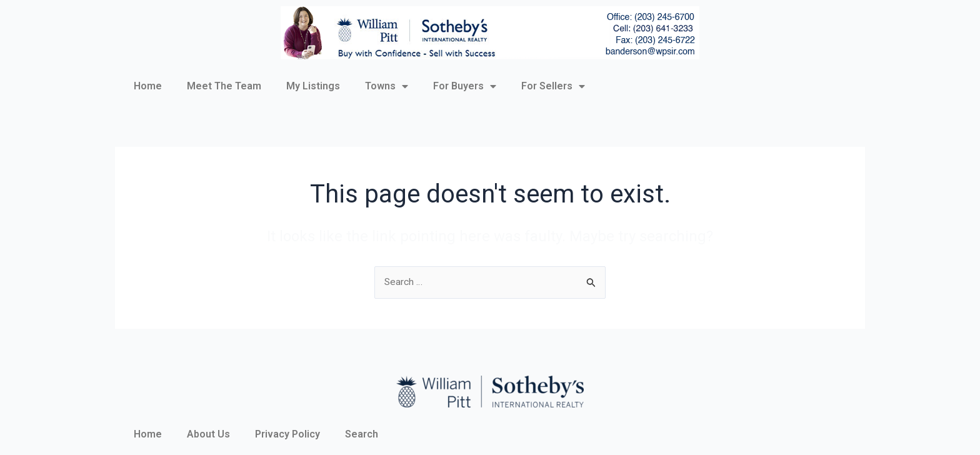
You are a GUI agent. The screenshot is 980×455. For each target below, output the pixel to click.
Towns (387, 86)
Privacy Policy (287, 434)
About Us (208, 434)
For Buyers (465, 86)
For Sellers (553, 86)
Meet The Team (224, 86)
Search (362, 434)
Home (148, 86)
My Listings (313, 86)
